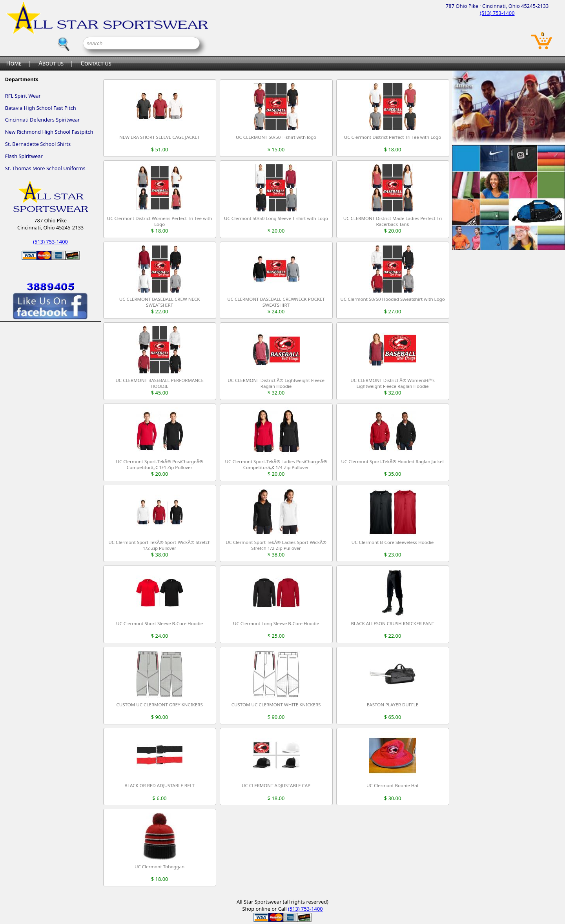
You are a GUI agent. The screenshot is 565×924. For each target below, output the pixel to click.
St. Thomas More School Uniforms (45, 168)
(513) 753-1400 (497, 13)
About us (51, 63)
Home (14, 63)
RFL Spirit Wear (23, 96)
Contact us (96, 63)
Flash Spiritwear (24, 156)
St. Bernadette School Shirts (38, 144)
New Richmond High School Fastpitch (49, 132)
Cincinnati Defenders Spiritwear (43, 120)
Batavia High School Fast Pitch (41, 108)
